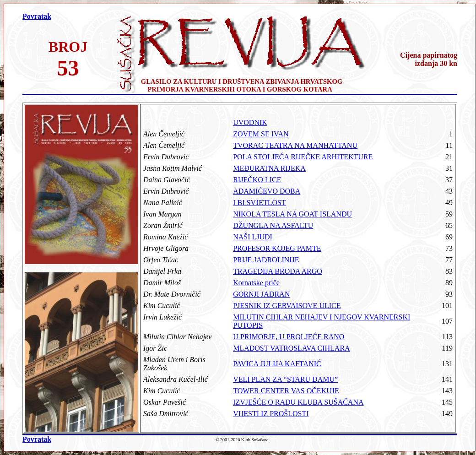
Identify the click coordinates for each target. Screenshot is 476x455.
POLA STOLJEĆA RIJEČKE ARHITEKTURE (303, 157)
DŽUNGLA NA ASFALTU (273, 225)
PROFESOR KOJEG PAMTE (277, 248)
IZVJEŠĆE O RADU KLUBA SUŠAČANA (298, 402)
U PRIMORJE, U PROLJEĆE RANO (289, 337)
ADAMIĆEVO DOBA (267, 191)
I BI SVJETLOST (260, 203)
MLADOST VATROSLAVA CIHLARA (291, 348)
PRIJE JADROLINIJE (266, 260)
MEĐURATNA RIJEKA (269, 168)
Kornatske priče (256, 283)
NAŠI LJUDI (253, 237)
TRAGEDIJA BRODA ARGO (278, 271)
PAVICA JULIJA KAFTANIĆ (277, 364)
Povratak (37, 16)
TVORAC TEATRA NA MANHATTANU (295, 145)
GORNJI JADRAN (261, 294)
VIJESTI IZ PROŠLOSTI (271, 414)
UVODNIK (250, 122)
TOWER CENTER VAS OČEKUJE (286, 391)
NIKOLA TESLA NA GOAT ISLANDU (292, 214)
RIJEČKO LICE (257, 180)
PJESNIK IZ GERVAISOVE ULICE (287, 306)
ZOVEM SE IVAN (261, 134)
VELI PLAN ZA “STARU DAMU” (285, 379)
